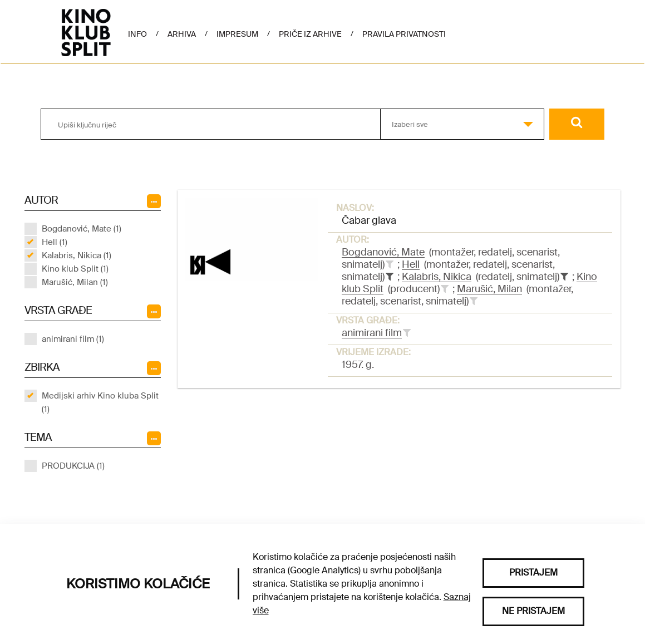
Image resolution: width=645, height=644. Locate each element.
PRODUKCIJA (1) (73, 466)
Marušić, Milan (489, 289)
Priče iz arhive (310, 34)
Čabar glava (369, 220)
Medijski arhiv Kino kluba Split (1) (100, 402)
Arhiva (182, 34)
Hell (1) (55, 242)
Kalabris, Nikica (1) (77, 255)
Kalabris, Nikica (437, 277)
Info (137, 34)
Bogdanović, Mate (383, 252)
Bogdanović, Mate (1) (82, 229)
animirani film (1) (73, 339)
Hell (411, 264)
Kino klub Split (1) (75, 269)
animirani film (372, 333)
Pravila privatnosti (404, 34)
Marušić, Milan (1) (75, 282)
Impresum (237, 34)
